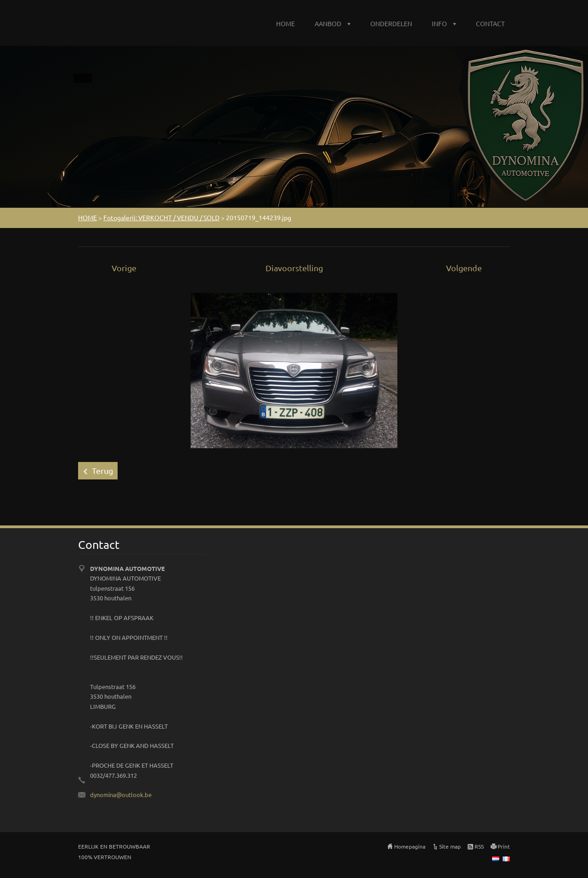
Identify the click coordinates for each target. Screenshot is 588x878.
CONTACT (490, 23)
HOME (286, 23)
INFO (439, 23)
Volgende (464, 268)
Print (504, 846)
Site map (450, 846)
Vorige (124, 268)
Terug (102, 470)
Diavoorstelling (294, 268)
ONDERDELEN (391, 23)
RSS (479, 846)
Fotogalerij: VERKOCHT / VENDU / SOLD (161, 217)
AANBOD (328, 23)
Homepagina (410, 846)
